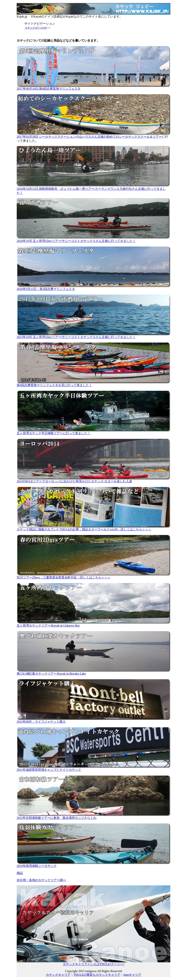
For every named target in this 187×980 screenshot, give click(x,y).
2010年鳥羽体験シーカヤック (93, 864)
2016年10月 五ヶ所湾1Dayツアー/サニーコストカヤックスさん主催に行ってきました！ (93, 239)
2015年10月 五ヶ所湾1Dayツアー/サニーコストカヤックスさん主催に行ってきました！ (93, 336)
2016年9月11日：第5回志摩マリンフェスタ (93, 287)
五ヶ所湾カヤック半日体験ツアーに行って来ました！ (93, 432)
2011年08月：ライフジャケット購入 (93, 720)
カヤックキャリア (58, 975)
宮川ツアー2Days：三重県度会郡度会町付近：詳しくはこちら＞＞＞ (93, 576)
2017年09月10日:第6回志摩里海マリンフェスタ (93, 87)
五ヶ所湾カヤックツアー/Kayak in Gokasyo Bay (93, 624)
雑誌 (20, 873)
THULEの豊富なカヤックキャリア (97, 975)
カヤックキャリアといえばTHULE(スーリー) (93, 963)
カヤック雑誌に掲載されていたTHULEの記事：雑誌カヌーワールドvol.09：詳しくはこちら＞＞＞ (93, 528)
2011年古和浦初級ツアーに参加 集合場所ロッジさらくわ (93, 816)
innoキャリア (132, 975)
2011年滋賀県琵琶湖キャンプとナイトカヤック (93, 768)
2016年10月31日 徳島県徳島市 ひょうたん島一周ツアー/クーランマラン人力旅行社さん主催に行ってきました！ (93, 189)
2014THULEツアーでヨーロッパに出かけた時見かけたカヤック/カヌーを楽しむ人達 (93, 480)
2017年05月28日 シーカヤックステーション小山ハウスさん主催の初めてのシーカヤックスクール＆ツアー (93, 135)
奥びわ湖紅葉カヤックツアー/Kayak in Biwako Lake (93, 672)
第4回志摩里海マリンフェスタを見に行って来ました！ (93, 384)
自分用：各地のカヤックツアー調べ (41, 880)
